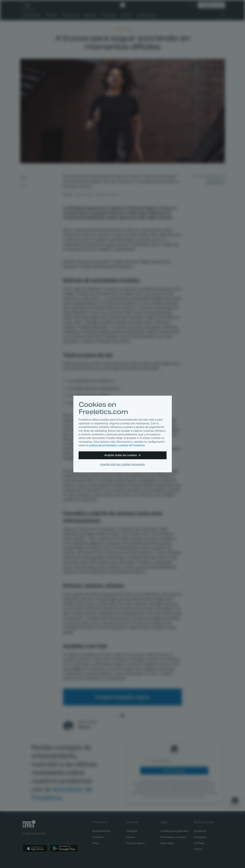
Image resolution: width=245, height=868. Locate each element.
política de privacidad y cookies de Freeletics (117, 445)
